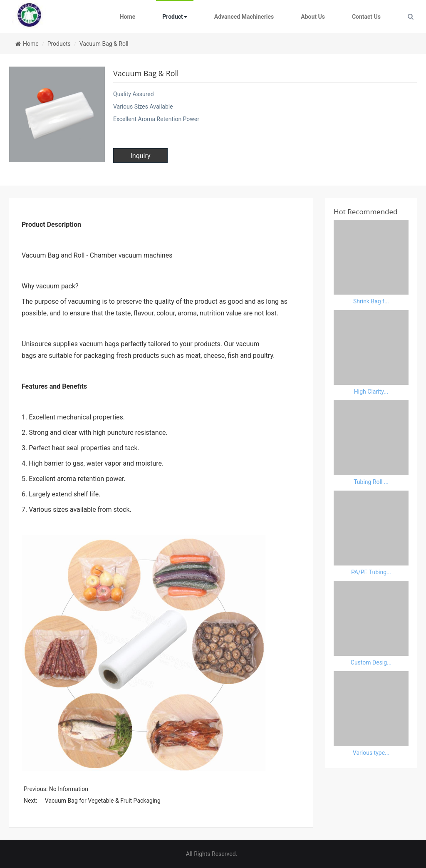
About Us (313, 17)
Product (175, 17)
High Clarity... (371, 392)
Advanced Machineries (244, 17)
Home (128, 17)
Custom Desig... (371, 662)
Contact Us (366, 17)
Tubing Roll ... (371, 482)
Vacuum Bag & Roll (104, 44)
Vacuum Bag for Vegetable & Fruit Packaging (103, 801)
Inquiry (140, 156)
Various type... (371, 753)
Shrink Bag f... (371, 301)
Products (59, 44)
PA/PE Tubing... (371, 572)
